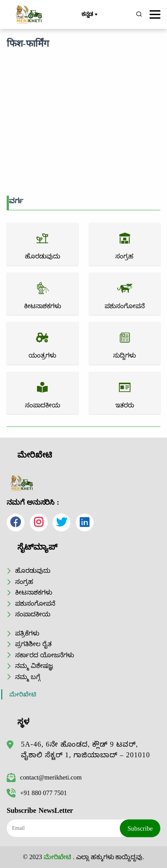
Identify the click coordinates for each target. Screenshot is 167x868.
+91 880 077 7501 (37, 793)
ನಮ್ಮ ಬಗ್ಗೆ (28, 677)
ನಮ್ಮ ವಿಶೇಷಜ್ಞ (34, 666)
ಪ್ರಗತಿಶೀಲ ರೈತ (33, 644)
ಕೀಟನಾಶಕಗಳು (34, 592)
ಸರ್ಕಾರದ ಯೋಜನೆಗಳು (45, 655)
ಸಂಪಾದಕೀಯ (33, 614)
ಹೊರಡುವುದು (33, 571)
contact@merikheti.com (44, 777)
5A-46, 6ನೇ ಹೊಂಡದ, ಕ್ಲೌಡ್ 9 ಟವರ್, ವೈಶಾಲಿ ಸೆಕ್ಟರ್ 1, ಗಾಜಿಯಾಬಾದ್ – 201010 (86, 749)
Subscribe (140, 828)
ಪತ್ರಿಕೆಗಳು (27, 633)
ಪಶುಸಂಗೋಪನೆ (35, 603)
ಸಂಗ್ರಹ (24, 582)
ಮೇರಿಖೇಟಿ (23, 694)
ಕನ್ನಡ (89, 15)
